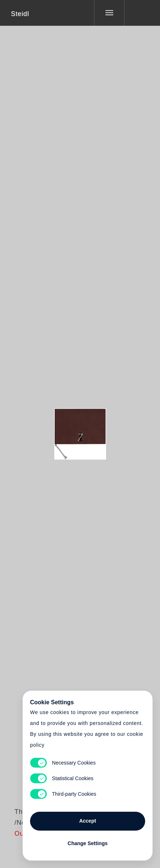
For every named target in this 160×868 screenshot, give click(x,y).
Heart (53, 429)
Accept (88, 821)
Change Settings (88, 843)
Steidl (20, 14)
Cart (80, 429)
